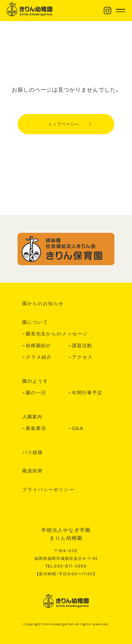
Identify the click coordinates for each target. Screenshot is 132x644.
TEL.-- (66, 566)
